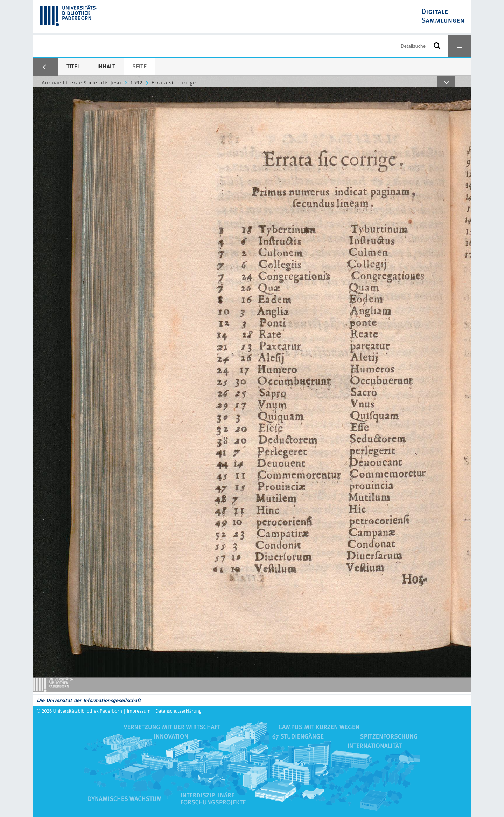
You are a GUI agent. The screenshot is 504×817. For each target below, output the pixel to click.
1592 (136, 83)
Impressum (139, 711)
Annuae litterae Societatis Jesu (81, 83)
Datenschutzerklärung (178, 711)
